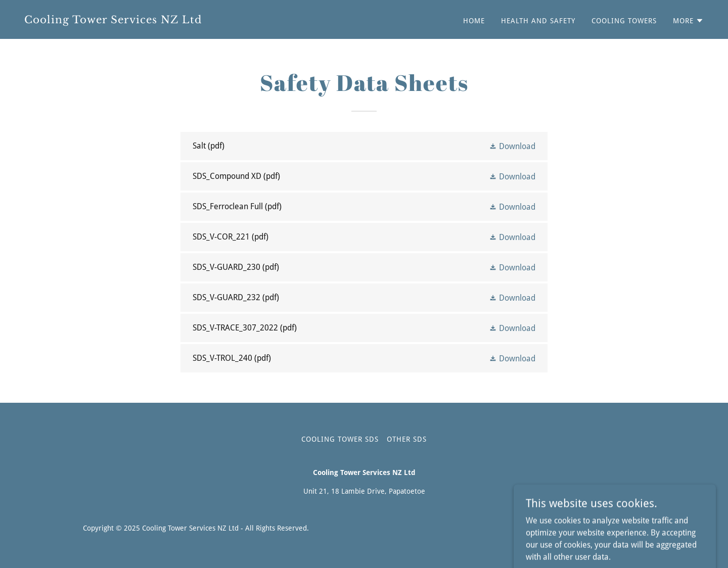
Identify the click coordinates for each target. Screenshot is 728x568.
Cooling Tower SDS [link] (340, 439)
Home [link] (474, 21)
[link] (190, 20)
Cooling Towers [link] (624, 21)
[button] (688, 21)
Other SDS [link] (407, 439)
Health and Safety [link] (538, 21)
